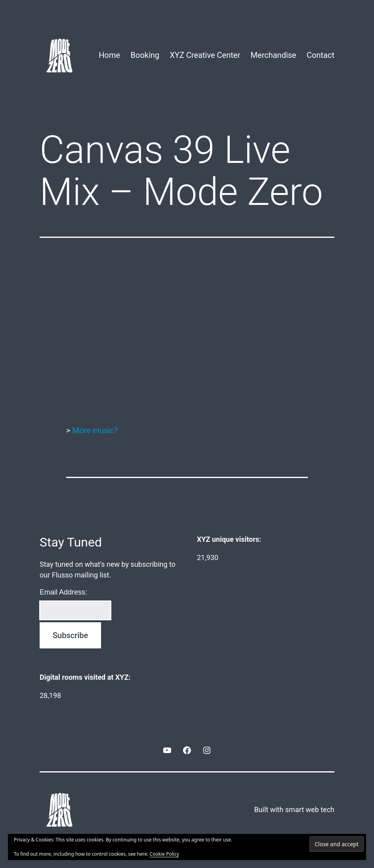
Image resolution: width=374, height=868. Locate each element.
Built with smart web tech (294, 810)
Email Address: (63, 592)
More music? (95, 430)
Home (109, 55)
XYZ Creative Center (205, 55)
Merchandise (274, 55)
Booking (145, 55)
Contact (321, 55)
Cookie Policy (164, 854)
